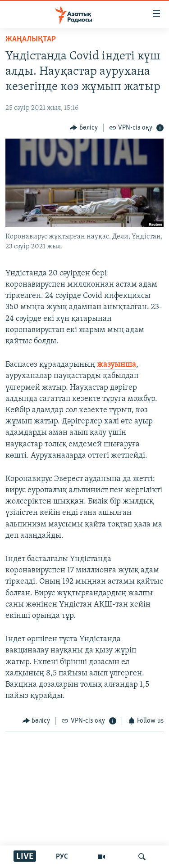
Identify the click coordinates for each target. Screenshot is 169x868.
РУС (62, 857)
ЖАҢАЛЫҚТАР (31, 39)
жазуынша (116, 365)
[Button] (84, 128)
